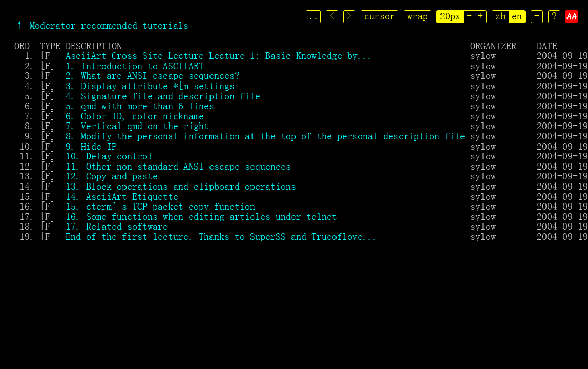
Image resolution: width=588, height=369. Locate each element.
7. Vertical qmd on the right (137, 126)
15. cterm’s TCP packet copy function (160, 206)
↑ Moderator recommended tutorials (101, 25)
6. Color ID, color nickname (135, 116)
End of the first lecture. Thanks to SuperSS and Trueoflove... (222, 236)
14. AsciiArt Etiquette (122, 196)
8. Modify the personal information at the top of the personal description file (265, 136)
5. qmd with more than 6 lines (140, 106)
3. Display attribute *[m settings (150, 86)
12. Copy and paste (112, 176)
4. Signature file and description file (163, 96)
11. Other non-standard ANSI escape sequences (178, 166)
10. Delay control (109, 156)
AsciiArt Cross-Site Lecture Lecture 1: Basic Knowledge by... (219, 55)
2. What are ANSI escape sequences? (153, 75)
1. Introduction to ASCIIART (135, 66)
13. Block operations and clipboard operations (181, 186)
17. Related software (117, 226)
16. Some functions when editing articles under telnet (201, 216)
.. (314, 16)
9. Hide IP (91, 146)
